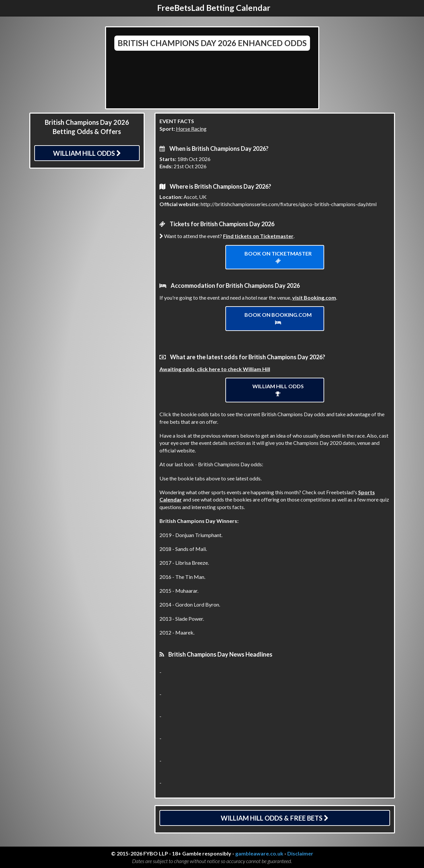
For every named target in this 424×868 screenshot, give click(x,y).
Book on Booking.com (278, 318)
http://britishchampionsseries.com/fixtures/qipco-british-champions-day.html (289, 204)
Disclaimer (300, 853)
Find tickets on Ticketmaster (258, 236)
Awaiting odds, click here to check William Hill (215, 369)
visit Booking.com (314, 298)
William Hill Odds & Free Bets (275, 818)
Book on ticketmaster (278, 257)
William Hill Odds (87, 153)
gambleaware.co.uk (259, 853)
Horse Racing (191, 129)
